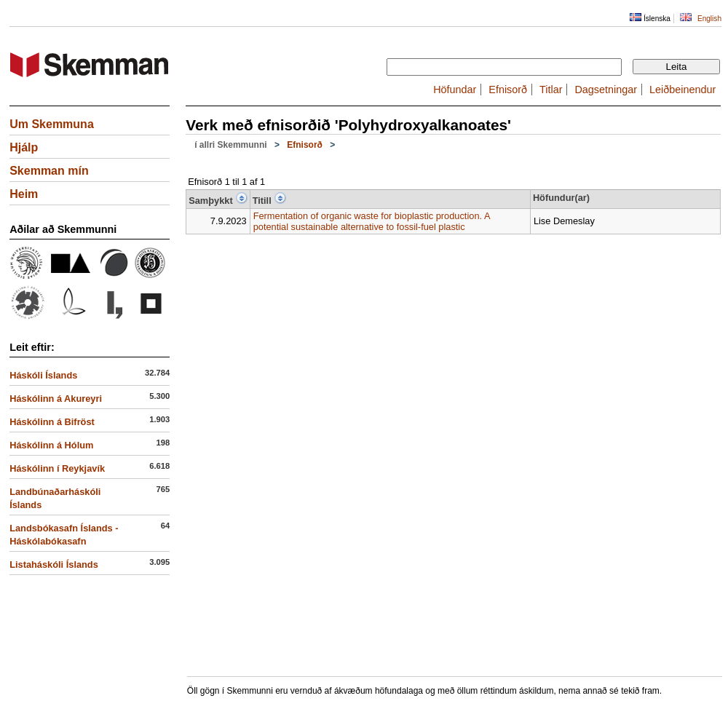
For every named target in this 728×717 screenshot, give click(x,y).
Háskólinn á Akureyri (56, 399)
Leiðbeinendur (682, 90)
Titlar (551, 90)
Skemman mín (49, 171)
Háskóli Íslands (43, 375)
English (709, 19)
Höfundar (455, 90)
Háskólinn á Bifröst (52, 422)
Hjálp (24, 147)
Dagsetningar (606, 90)
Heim (24, 194)
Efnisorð (508, 90)
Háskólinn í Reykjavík (57, 468)
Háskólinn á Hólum (51, 445)
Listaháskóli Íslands (54, 565)
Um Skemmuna (52, 124)
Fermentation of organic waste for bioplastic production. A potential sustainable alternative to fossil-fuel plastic (372, 221)
